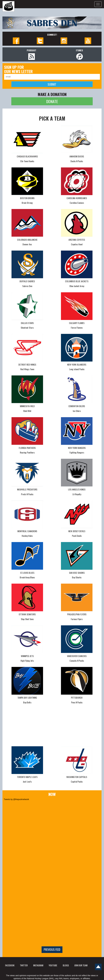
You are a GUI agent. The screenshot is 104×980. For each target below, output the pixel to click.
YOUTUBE (53, 965)
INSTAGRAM (38, 965)
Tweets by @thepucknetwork (16, 799)
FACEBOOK (10, 965)
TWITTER (24, 965)
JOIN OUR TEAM (81, 965)
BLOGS (66, 965)
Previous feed (52, 949)
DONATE (52, 101)
